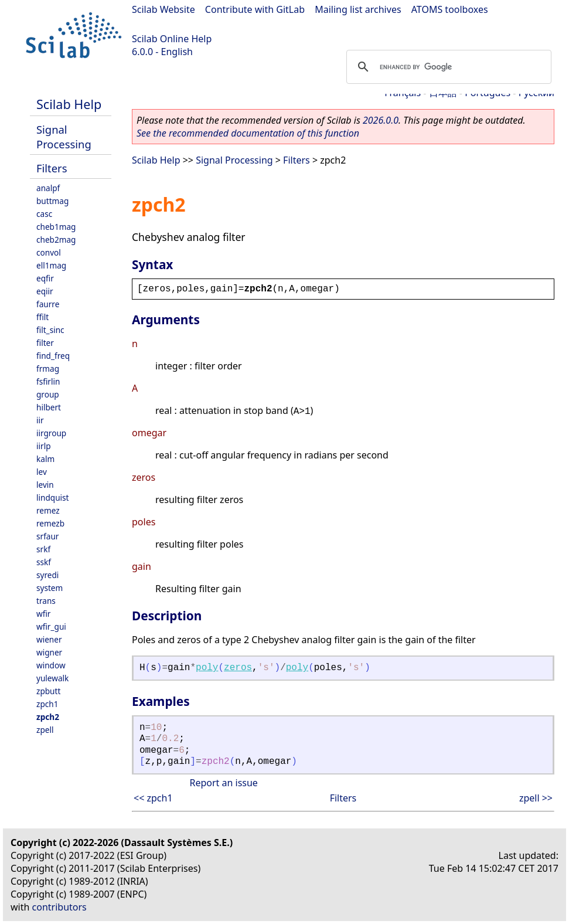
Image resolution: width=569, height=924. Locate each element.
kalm (45, 459)
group (48, 394)
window (51, 665)
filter (45, 343)
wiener (49, 639)
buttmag (52, 201)
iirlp (44, 446)
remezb (50, 523)
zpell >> (536, 798)
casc (44, 214)
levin (45, 485)
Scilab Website (163, 9)
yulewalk (52, 678)
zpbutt (48, 691)
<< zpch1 (153, 798)
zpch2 (48, 717)
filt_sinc (50, 330)
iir (40, 420)
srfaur (47, 536)
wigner (49, 652)
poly (207, 668)
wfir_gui (51, 626)
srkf (43, 549)
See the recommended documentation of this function (248, 133)
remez (48, 510)
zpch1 (47, 704)
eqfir (45, 278)
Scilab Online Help (172, 39)
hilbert (49, 407)
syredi (47, 575)
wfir (43, 614)
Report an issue (223, 783)
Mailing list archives (358, 9)
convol (49, 252)
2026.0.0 (381, 120)
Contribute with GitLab (255, 9)
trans (46, 601)
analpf (48, 188)
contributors (59, 907)
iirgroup (51, 433)
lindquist (52, 497)
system (50, 588)
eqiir (45, 291)
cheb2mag (56, 240)
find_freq (53, 356)
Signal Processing (64, 137)
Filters (52, 168)
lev (42, 472)
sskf (44, 562)
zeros (238, 668)
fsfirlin (48, 381)
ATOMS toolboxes (450, 9)
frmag (48, 368)
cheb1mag (56, 227)
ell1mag (51, 265)
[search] (447, 67)
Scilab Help (69, 104)
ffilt (42, 317)
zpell (45, 730)
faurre (48, 304)
